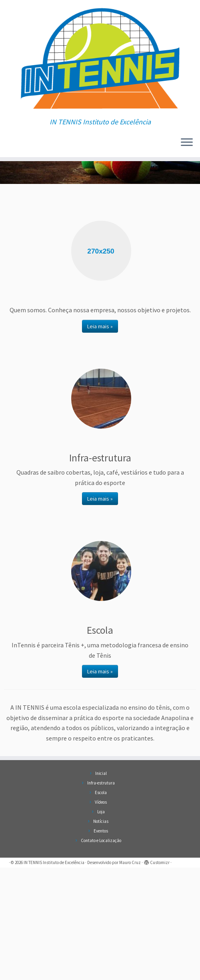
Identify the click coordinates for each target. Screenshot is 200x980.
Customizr (160, 975)
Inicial (101, 886)
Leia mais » (100, 439)
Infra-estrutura (101, 895)
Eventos (101, 943)
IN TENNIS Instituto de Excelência (54, 975)
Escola (101, 905)
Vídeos (101, 914)
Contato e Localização (101, 953)
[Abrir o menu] (187, 156)
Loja (101, 924)
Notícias (101, 934)
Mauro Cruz (130, 975)
